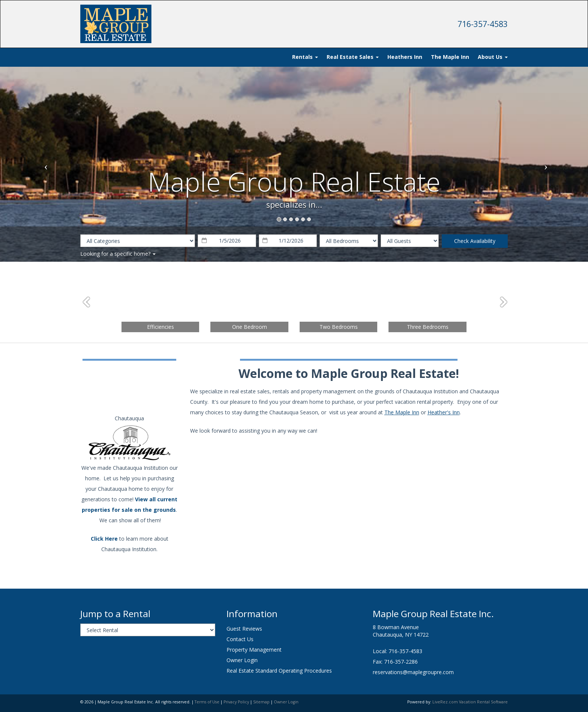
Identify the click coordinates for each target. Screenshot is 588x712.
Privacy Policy (236, 702)
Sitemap (261, 702)
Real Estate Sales (353, 57)
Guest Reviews (244, 629)
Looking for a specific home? (118, 254)
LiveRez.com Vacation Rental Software (470, 702)
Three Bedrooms (428, 327)
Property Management (254, 650)
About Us (493, 57)
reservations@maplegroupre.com (413, 672)
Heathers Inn (405, 57)
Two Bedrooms (339, 327)
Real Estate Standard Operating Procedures (279, 671)
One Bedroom (250, 327)
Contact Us (240, 639)
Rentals (305, 57)
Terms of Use (207, 702)
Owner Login (242, 660)
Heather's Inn (444, 412)
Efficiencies (160, 327)
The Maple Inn (450, 57)
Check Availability (475, 241)
